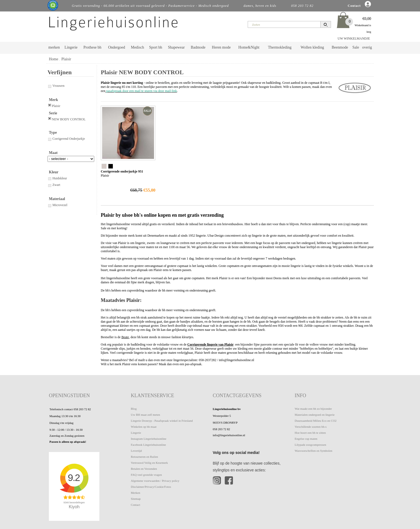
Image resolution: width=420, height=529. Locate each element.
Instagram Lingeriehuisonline (149, 439)
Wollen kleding (312, 47)
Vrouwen (56, 86)
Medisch (137, 47)
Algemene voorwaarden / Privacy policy (155, 481)
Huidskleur (57, 178)
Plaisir (66, 59)
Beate (125, 337)
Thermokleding (280, 47)
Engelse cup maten (306, 439)
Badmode (198, 47)
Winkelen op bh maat (144, 427)
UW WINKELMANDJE (354, 38)
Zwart (54, 185)
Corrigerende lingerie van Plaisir (210, 344)
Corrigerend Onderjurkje (66, 139)
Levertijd (136, 451)
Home (54, 59)
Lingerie (71, 47)
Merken (135, 493)
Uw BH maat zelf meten (145, 415)
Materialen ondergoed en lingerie (315, 415)
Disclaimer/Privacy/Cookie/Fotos (151, 487)
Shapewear (176, 47)
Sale (356, 47)
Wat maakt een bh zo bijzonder (313, 409)
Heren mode (221, 47)
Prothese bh (93, 47)
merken (54, 47)
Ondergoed (117, 47)
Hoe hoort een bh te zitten (310, 433)
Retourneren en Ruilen (144, 457)
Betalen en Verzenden (144, 469)
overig (367, 47)
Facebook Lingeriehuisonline (148, 445)
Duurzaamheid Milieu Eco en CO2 (316, 421)
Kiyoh (74, 507)
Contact (135, 505)
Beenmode (340, 47)
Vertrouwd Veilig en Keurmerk (149, 463)
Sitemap (136, 499)
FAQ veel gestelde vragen (146, 475)
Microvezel (57, 205)
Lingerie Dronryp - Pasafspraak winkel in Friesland (162, 421)
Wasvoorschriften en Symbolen (313, 451)
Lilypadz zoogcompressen (310, 445)
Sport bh (156, 47)
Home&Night (249, 47)
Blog (134, 409)
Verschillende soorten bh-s (311, 427)
